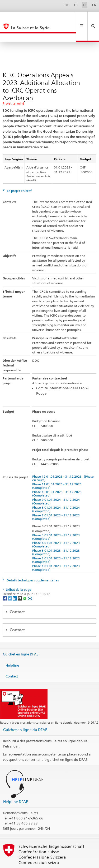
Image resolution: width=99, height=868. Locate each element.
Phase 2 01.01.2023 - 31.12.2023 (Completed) (57, 542)
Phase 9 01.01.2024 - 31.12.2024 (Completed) (57, 483)
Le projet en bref (19, 173)
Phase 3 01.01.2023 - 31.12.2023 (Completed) (57, 534)
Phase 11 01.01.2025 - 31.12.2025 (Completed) (58, 468)
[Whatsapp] (25, 580)
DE (67, 5)
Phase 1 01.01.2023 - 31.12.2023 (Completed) (57, 550)
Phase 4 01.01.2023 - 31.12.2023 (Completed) (57, 527)
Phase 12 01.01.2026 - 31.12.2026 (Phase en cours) (63, 460)
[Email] (30, 580)
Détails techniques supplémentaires (32, 562)
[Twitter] (10, 580)
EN (94, 5)
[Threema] (20, 580)
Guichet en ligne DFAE (21, 636)
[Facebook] (5, 580)
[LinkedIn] (15, 580)
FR (85, 5)
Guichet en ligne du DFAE (25, 712)
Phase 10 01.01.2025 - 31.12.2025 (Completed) (58, 476)
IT (76, 5)
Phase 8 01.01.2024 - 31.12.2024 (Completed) (57, 491)
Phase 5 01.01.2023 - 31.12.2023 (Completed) (57, 519)
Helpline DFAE (16, 784)
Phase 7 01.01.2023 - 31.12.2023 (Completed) (57, 499)
